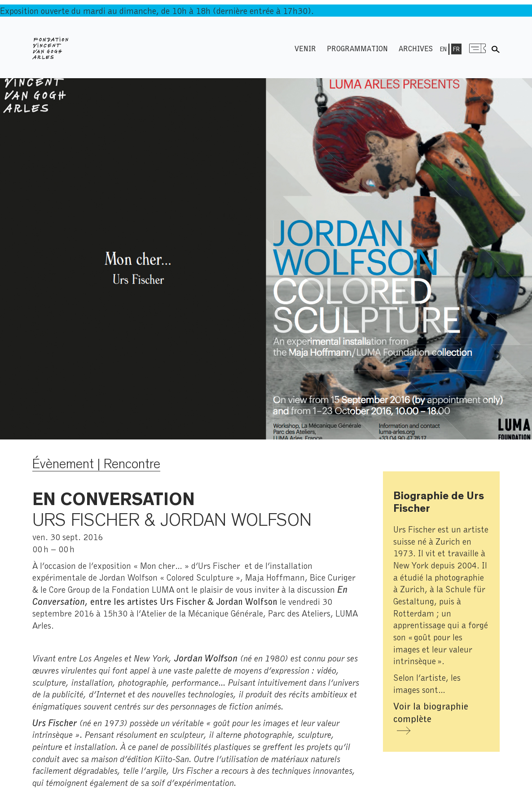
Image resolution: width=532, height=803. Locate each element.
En (443, 49)
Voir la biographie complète (431, 712)
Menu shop (478, 48)
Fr (456, 49)
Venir (305, 48)
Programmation (357, 48)
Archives (416, 48)
